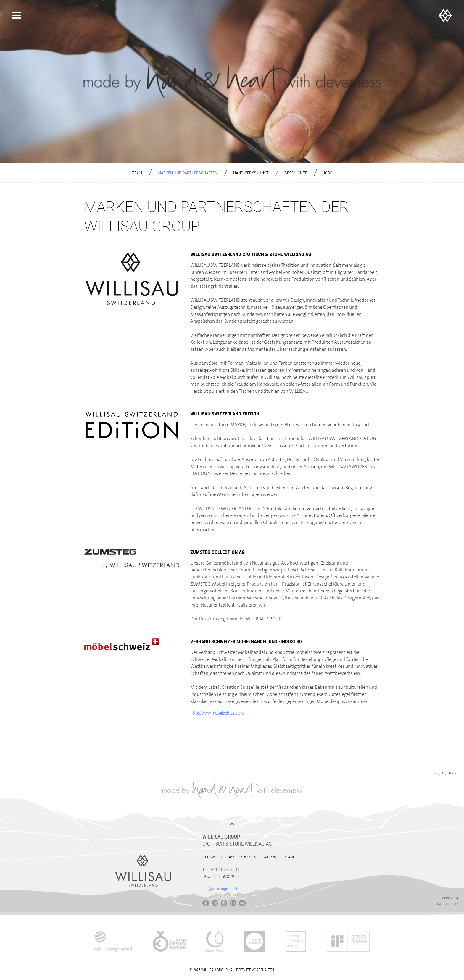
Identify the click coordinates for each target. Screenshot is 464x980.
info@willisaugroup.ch (220, 889)
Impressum (449, 898)
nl (456, 773)
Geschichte (296, 173)
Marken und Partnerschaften (188, 173)
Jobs (328, 173)
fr (449, 773)
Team (137, 173)
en (442, 773)
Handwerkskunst (251, 173)
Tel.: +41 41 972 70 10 (221, 869)
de (435, 773)
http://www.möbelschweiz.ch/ (217, 713)
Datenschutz (448, 904)
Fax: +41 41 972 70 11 (221, 876)
